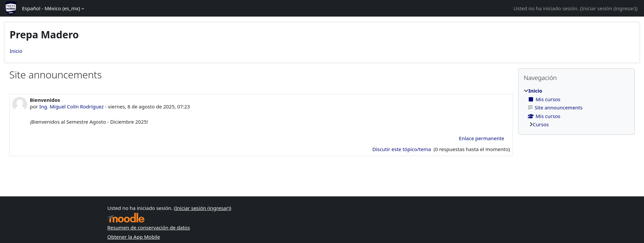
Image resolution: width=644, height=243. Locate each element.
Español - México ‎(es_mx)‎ (51, 8)
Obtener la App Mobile (134, 237)
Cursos (541, 124)
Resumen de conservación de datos (149, 227)
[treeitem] (576, 108)
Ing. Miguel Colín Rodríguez (71, 106)
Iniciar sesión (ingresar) (609, 8)
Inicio (16, 51)
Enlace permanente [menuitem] (482, 138)
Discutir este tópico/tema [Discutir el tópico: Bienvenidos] (402, 149)
